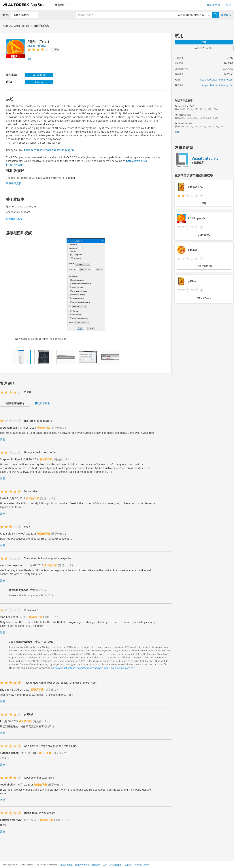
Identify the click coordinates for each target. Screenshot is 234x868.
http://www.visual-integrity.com (216, 80)
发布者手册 (214, 5)
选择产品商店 (21, 15)
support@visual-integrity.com (217, 85)
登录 (229, 5)
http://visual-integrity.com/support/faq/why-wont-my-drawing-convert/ (94, 668)
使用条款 (96, 865)
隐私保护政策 (67, 865)
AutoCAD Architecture (16, 26)
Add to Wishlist (204, 48)
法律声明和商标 (82, 865)
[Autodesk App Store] (25, 5)
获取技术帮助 (42, 403)
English (39, 82)
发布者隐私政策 (14, 219)
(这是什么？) (58, 428)
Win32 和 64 (39, 75)
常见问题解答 (116, 865)
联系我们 (129, 865)
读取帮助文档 (14, 183)
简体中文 (61, 5)
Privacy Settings (143, 865)
